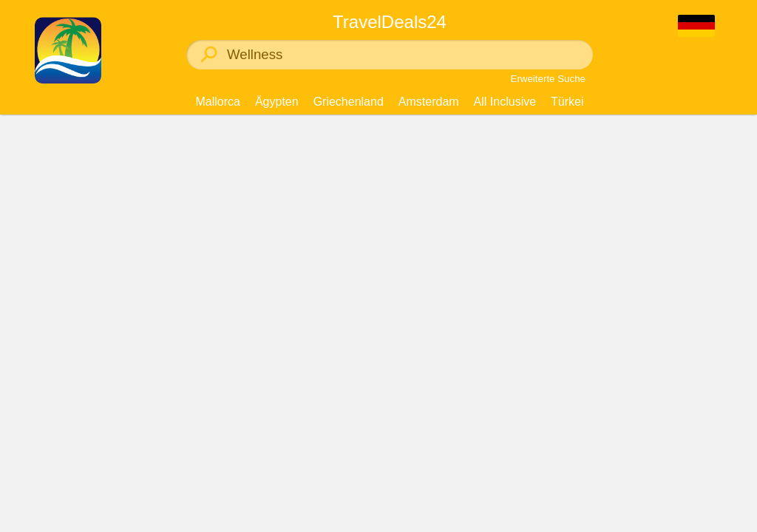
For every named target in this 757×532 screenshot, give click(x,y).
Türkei (567, 102)
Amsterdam (429, 102)
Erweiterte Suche (549, 79)
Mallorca (217, 102)
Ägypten (277, 102)
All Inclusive (505, 102)
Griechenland (349, 102)
